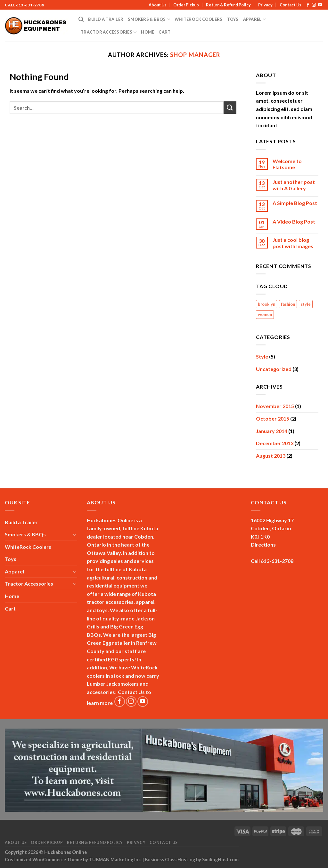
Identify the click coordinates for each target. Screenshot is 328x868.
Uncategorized (274, 369)
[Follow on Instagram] (314, 5)
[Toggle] (75, 534)
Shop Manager (195, 55)
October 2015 (273, 418)
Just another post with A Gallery (294, 185)
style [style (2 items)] (306, 304)
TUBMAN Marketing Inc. (115, 860)
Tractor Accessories (109, 32)
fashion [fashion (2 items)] (288, 304)
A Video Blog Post (294, 221)
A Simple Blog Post (295, 203)
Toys (233, 19)
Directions (263, 544)
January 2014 (272, 431)
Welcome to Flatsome (287, 164)
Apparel (254, 19)
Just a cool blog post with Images (293, 243)
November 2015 (275, 406)
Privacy (265, 5)
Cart (164, 32)
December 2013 (275, 443)
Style (262, 356)
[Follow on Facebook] (308, 5)
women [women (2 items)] (265, 314)
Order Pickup (186, 5)
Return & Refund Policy (228, 5)
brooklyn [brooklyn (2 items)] (266, 304)
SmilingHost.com (220, 860)
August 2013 (271, 456)
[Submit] (230, 108)
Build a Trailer (106, 19)
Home (148, 32)
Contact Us (290, 5)
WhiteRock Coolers (198, 19)
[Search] (81, 19)
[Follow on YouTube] (320, 5)
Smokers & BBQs (149, 19)
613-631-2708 (30, 5)
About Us (157, 5)
